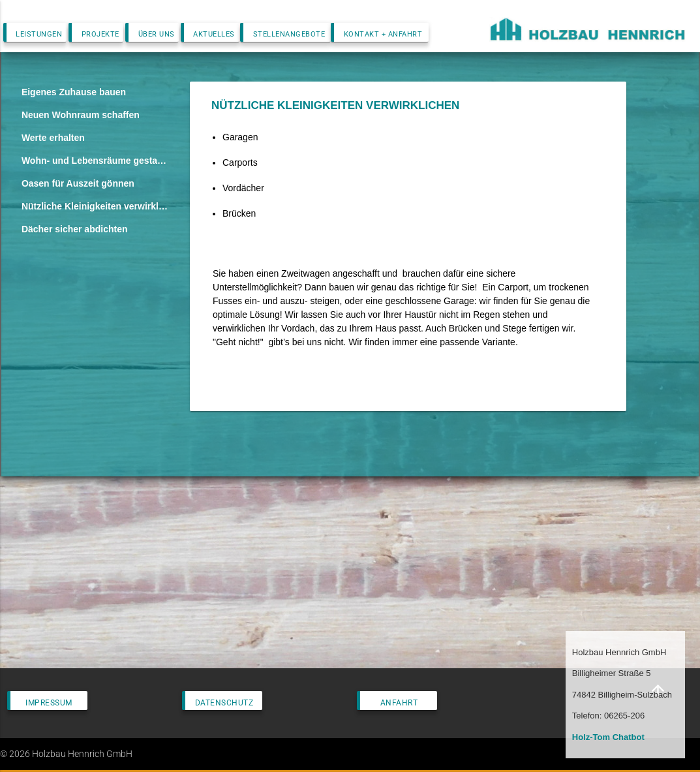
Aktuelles (214, 34)
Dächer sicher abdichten (75, 229)
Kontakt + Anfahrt (383, 34)
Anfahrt (399, 703)
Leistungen (39, 34)
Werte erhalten (53, 138)
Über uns (157, 34)
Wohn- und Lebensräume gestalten (95, 161)
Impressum (49, 703)
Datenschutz (224, 703)
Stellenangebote (289, 34)
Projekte (100, 34)
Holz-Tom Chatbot (608, 737)
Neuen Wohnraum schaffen (81, 115)
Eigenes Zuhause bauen (74, 92)
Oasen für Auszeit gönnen (78, 183)
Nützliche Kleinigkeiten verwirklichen (95, 206)
